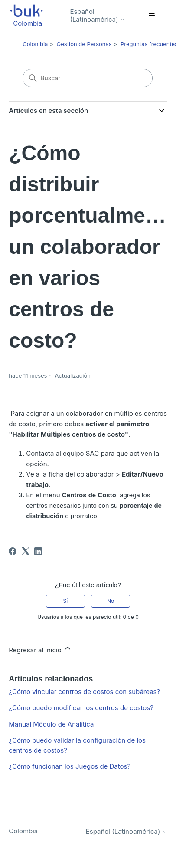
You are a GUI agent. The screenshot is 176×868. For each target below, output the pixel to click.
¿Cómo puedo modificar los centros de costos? (81, 708)
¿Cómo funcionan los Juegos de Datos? (70, 766)
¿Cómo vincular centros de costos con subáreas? (84, 692)
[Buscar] (88, 78)
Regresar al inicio (40, 649)
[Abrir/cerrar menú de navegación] (152, 16)
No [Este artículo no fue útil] (111, 601)
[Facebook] (13, 551)
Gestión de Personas (84, 44)
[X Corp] (26, 551)
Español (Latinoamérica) (97, 15)
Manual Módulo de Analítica (51, 724)
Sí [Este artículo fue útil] (66, 601)
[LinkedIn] (38, 551)
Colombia (35, 44)
